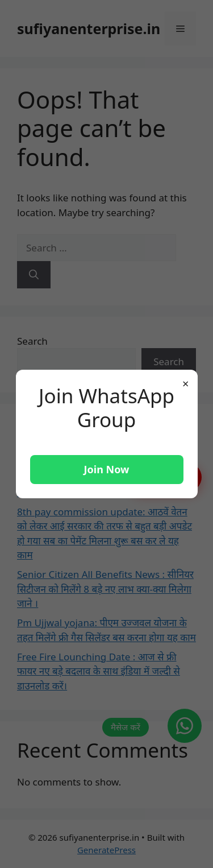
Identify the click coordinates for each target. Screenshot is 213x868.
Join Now (107, 469)
